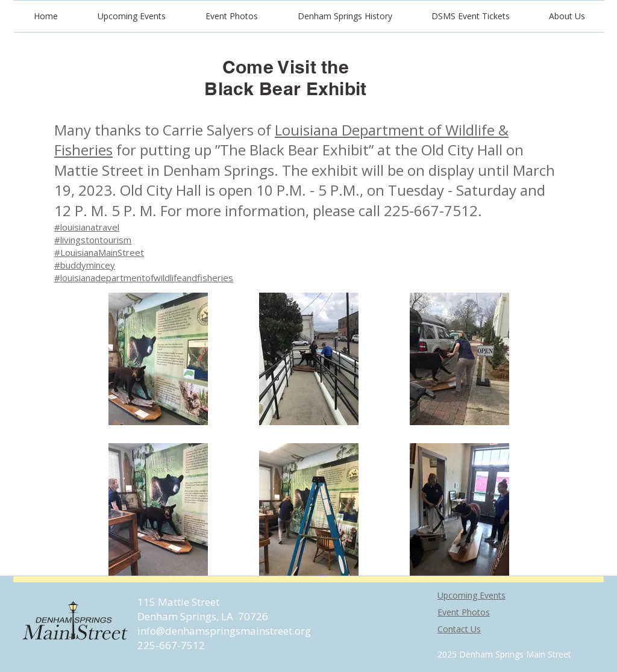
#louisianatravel (87, 227)
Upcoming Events (471, 595)
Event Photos (464, 612)
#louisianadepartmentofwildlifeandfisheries (144, 278)
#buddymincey (85, 265)
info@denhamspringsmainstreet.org (224, 631)
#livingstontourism (93, 240)
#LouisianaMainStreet (99, 252)
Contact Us (459, 629)
